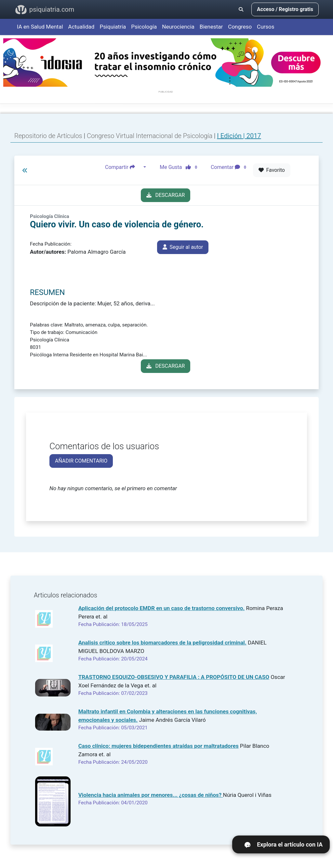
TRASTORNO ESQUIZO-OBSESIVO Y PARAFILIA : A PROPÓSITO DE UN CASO (174, 677)
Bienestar (211, 27)
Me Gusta (180, 167)
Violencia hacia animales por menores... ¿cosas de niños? (151, 795)
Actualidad (81, 27)
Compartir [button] (124, 167)
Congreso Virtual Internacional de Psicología (150, 136)
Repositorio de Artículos (48, 136)
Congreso (240, 27)
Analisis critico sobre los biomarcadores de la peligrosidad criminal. (162, 643)
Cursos (266, 27)
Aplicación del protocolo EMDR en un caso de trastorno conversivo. (162, 608)
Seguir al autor (183, 247)
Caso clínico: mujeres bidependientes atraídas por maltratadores (159, 746)
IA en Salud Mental (40, 27)
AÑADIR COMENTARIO (81, 461)
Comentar (230, 167)
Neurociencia (178, 27)
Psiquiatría (113, 27)
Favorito (272, 170)
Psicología (144, 27)
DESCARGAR (166, 195)
